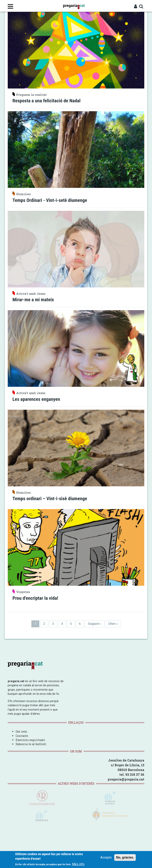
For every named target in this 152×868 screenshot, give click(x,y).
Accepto (106, 858)
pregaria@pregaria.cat (126, 778)
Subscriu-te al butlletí (31, 743)
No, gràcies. (125, 858)
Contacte (22, 734)
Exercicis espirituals (30, 738)
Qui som (21, 730)
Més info (78, 864)
